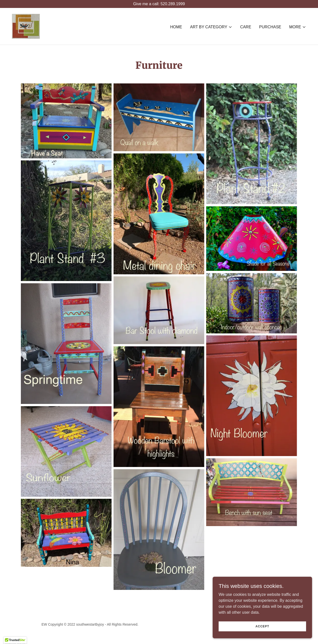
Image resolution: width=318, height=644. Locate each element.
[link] (26, 26)
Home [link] (176, 27)
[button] (211, 27)
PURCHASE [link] (270, 27)
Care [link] (246, 27)
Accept (262, 630)
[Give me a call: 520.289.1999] (159, 4)
